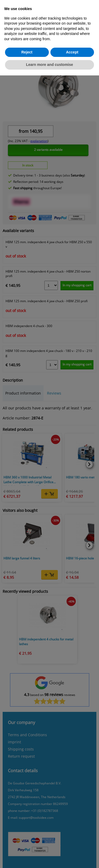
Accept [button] (72, 52)
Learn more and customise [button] (49, 65)
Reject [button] (27, 52)
